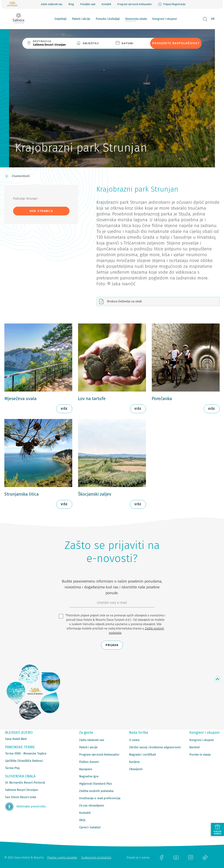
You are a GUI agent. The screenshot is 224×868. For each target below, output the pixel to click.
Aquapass (86, 769)
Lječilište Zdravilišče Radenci (24, 761)
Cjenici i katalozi (90, 827)
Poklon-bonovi (89, 762)
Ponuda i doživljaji (108, 19)
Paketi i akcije (81, 19)
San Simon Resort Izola (21, 797)
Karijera (134, 762)
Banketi (195, 747)
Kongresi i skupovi (165, 19)
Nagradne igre (89, 776)
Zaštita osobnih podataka (96, 791)
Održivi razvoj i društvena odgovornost (155, 747)
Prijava (112, 645)
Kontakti (106, 4)
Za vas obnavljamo (92, 806)
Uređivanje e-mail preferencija (100, 798)
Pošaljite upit (88, 4)
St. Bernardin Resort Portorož (25, 783)
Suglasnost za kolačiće (96, 858)
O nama (134, 740)
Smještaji (60, 19)
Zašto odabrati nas (52, 4)
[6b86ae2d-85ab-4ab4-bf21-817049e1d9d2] (112, 603)
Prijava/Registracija (172, 4)
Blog (71, 4)
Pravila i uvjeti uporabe (62, 858)
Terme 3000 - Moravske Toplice (26, 753)
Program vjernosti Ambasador (135, 4)
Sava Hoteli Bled (16, 739)
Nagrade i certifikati (142, 755)
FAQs (82, 820)
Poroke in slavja (200, 755)
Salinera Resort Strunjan (22, 790)
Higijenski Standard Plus (96, 784)
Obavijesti (136, 769)
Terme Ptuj (12, 768)
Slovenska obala (136, 19)
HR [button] (213, 19)
